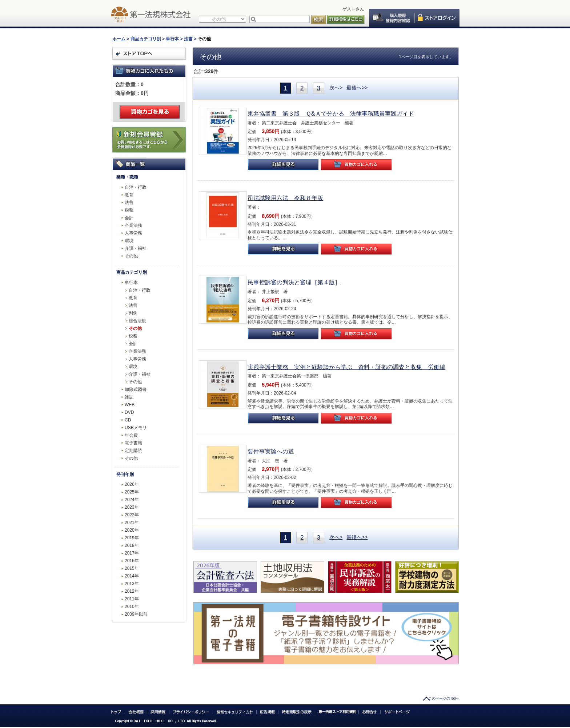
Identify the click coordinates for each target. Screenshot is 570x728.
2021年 (132, 523)
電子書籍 (133, 443)
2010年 (132, 607)
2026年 (132, 484)
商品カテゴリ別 (146, 39)
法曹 (188, 39)
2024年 (132, 500)
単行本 (172, 39)
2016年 (132, 561)
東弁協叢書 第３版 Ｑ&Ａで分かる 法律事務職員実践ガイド (331, 114)
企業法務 (133, 225)
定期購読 (133, 451)
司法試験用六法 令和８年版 (285, 198)
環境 (129, 241)
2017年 (132, 553)
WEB (130, 405)
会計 (129, 218)
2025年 (132, 492)
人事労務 (133, 233)
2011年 (132, 599)
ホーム (119, 39)
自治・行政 (136, 187)
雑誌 (129, 397)
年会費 (131, 435)
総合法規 (137, 321)
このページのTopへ (444, 698)
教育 (129, 195)
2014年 (132, 576)
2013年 (132, 584)
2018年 (132, 545)
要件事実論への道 (271, 451)
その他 (131, 256)
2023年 (132, 507)
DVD (129, 412)
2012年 (132, 591)
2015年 (132, 568)
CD (128, 420)
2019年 (132, 538)
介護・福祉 (136, 248)
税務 (129, 210)
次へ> (336, 88)
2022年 (132, 515)
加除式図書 (136, 389)
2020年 (132, 530)
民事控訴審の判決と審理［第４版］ (294, 282)
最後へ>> (357, 88)
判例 (133, 313)
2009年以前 (136, 614)
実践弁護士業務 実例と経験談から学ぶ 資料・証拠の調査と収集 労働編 (346, 367)
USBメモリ (136, 428)
